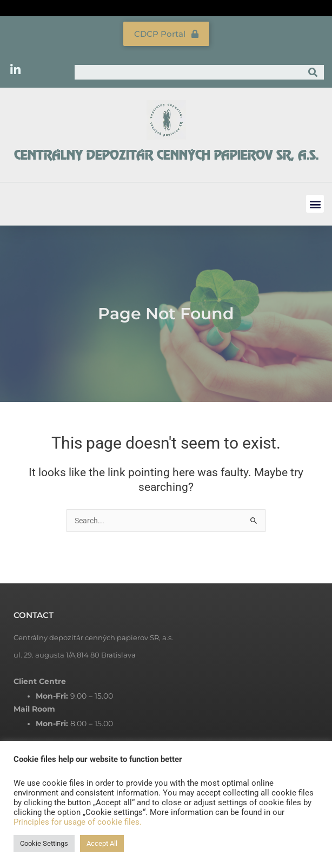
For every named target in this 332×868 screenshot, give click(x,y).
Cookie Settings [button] (44, 843)
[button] (315, 204)
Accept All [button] (102, 843)
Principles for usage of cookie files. (78, 822)
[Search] (313, 72)
